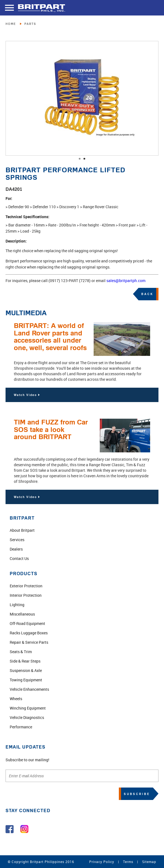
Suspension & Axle (26, 670)
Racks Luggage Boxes (29, 633)
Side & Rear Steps (25, 661)
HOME (11, 24)
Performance (21, 727)
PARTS (30, 24)
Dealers (16, 549)
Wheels (16, 699)
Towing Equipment (26, 680)
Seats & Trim (21, 652)
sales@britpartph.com (126, 281)
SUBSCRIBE (137, 794)
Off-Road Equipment (27, 623)
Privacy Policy (102, 862)
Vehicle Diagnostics (27, 717)
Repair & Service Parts (29, 642)
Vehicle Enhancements (29, 689)
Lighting (17, 605)
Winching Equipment (28, 708)
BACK (147, 294)
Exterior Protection (26, 586)
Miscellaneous (22, 614)
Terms (128, 862)
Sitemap (149, 862)
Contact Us (19, 558)
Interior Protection (26, 595)
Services (17, 540)
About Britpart (22, 530)
